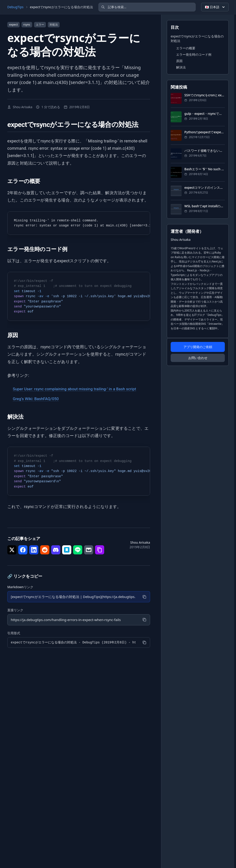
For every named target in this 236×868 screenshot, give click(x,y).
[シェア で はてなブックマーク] (67, 550)
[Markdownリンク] (73, 597)
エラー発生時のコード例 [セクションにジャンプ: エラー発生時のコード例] (194, 54)
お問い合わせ (198, 358)
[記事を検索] (147, 7)
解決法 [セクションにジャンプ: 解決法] (181, 67)
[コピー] (144, 597)
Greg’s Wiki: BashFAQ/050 (37, 399)
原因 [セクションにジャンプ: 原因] (179, 61)
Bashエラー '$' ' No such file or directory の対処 (205, 169)
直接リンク (15, 610)
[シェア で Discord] (56, 550)
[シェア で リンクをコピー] (100, 550)
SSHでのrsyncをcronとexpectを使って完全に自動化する (205, 95)
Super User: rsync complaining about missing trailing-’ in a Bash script (78, 389)
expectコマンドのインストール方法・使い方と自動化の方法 (205, 187)
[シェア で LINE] (78, 550)
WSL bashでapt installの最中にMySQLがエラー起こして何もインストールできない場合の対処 (205, 206)
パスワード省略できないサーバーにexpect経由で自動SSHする (205, 151)
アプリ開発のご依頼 (198, 347)
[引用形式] (73, 643)
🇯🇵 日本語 (215, 7)
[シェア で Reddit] (45, 550)
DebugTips (15, 7)
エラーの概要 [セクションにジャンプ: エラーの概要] (186, 48)
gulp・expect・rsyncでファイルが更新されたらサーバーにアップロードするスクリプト (205, 114)
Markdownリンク (20, 587)
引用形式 (14, 633)
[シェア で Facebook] (23, 550)
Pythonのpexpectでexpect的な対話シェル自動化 (205, 132)
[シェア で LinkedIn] (34, 550)
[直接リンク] (73, 620)
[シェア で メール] (89, 550)
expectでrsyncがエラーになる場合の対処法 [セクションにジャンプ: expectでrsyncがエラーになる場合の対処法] (197, 38)
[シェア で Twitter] (12, 550)
